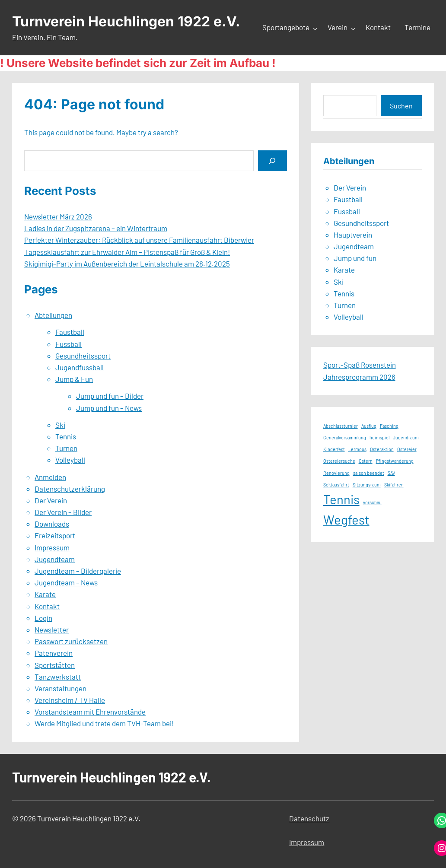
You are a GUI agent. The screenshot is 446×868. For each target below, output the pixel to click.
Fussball (68, 344)
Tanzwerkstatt (58, 677)
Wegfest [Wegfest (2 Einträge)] (346, 520)
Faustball (70, 332)
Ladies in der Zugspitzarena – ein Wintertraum (96, 228)
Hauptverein (353, 235)
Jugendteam (55, 559)
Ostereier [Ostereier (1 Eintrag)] (407, 449)
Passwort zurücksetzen (71, 641)
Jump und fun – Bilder (110, 396)
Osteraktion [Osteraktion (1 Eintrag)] (382, 449)
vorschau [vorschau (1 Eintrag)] (372, 502)
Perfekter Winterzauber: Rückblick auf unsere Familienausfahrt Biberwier (139, 240)
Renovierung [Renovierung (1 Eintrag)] (336, 473)
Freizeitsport (55, 535)
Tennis (66, 436)
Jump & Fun (74, 379)
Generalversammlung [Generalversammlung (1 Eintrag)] (345, 437)
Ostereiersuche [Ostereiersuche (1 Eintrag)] (339, 461)
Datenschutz (309, 818)
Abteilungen (53, 315)
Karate (45, 594)
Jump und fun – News (109, 408)
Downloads (52, 524)
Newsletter (52, 630)
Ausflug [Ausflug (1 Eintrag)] (369, 426)
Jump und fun (355, 258)
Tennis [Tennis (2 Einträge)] (341, 499)
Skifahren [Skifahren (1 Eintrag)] (394, 485)
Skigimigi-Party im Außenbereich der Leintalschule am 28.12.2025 (127, 264)
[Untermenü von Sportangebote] (315, 28)
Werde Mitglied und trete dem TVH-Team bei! (104, 723)
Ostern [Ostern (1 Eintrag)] (366, 461)
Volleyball (70, 460)
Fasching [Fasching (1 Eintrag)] (389, 426)
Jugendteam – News (66, 582)
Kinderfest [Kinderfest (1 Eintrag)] (334, 449)
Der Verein (51, 500)
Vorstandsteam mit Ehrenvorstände (90, 712)
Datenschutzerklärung (70, 489)
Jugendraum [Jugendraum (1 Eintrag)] (406, 437)
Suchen (401, 106)
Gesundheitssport (83, 356)
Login (43, 618)
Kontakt (47, 606)
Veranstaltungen (61, 688)
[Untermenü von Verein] (353, 28)
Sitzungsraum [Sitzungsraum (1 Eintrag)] (367, 485)
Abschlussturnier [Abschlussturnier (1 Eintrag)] (341, 426)
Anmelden (50, 477)
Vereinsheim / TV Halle (70, 700)
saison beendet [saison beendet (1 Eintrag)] (369, 473)
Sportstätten (55, 665)
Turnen (66, 448)
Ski (60, 425)
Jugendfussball (80, 367)
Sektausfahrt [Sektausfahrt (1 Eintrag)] (336, 485)
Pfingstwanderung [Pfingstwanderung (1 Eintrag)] (395, 461)
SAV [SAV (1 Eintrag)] (391, 473)
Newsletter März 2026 (58, 216)
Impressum (52, 547)
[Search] (272, 161)
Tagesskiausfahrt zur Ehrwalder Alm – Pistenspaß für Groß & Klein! (127, 252)
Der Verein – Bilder (63, 512)
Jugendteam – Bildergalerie (78, 571)
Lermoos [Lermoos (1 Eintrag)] (357, 449)
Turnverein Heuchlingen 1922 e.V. (126, 21)
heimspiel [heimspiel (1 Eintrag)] (379, 437)
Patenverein (54, 653)
